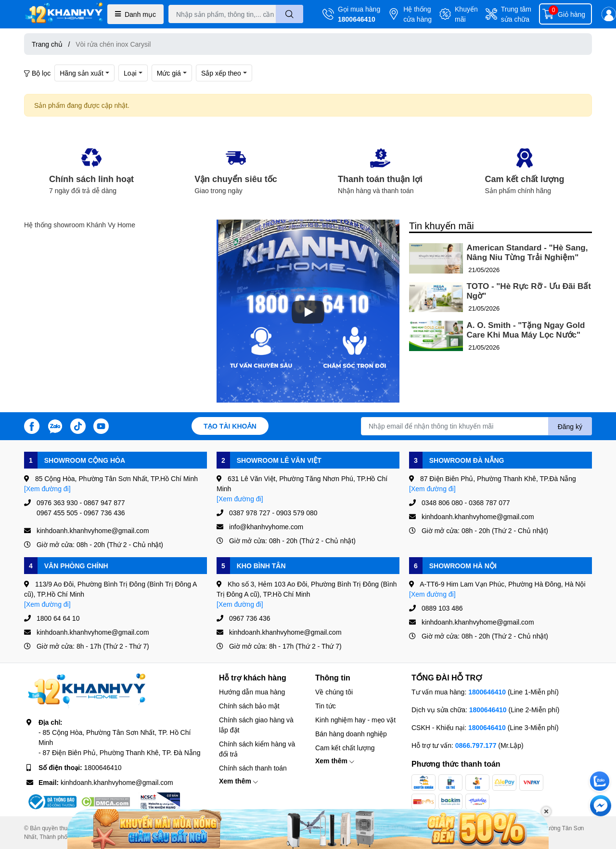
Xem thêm (238, 781)
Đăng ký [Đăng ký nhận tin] (570, 426)
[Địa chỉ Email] (476, 426)
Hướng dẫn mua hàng (252, 692)
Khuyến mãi (466, 14)
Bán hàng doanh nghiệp (351, 734)
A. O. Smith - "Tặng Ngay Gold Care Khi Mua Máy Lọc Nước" (526, 330)
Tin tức (326, 706)
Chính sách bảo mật (249, 706)
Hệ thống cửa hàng (417, 14)
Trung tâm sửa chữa (516, 14)
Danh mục (135, 14)
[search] (289, 14)
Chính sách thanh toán (253, 768)
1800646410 (357, 19)
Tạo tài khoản (230, 426)
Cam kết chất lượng (345, 748)
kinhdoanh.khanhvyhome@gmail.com (117, 782)
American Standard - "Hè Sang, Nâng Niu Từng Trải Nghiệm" (527, 253)
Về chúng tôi (334, 692)
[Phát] (308, 312)
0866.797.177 (476, 745)
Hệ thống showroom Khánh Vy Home (80, 225)
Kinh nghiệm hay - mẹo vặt (355, 720)
